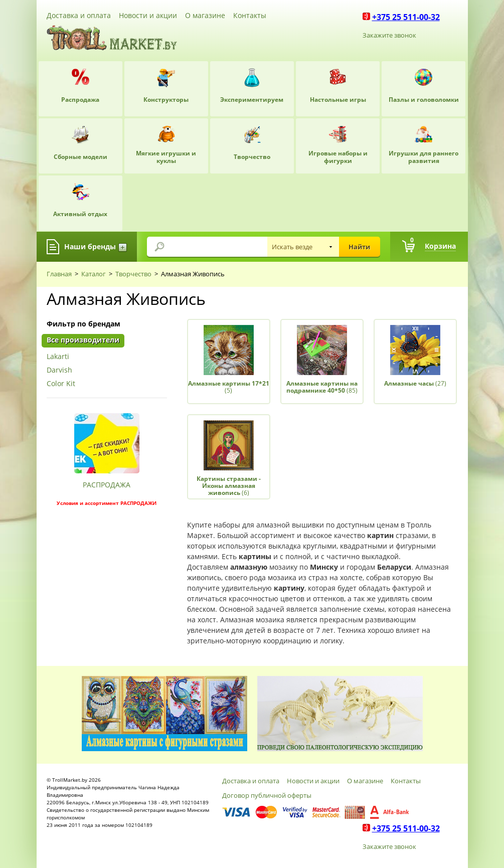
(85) (322, 387)
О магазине (205, 15)
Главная (59, 274)
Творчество (133, 274)
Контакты (250, 15)
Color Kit (61, 384)
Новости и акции (148, 15)
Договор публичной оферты (267, 795)
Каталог (94, 274)
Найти (359, 247)
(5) (229, 387)
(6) (229, 486)
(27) (415, 383)
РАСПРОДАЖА (107, 485)
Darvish (59, 370)
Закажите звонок (389, 35)
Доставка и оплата (79, 15)
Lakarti (58, 357)
